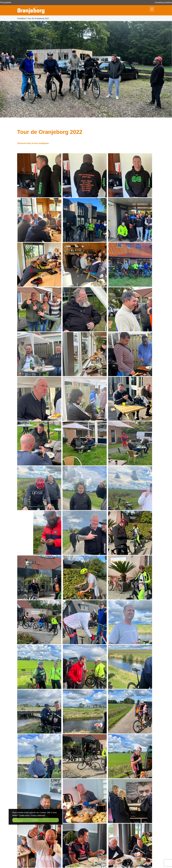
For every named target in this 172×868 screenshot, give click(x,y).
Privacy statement (38, 815)
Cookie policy (24, 815)
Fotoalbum (22, 18)
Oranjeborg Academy (163, 2)
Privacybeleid (5, 2)
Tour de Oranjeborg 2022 (38, 18)
